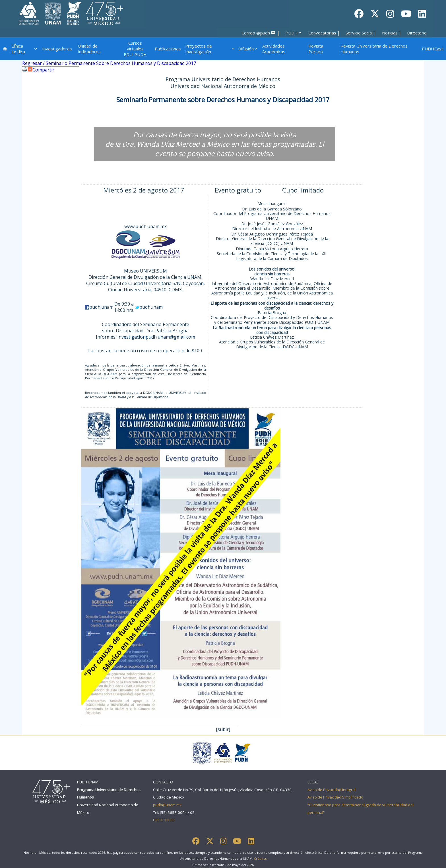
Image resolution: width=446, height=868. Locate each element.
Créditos (260, 859)
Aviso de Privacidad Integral (332, 790)
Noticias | (392, 33)
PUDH (294, 33)
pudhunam (151, 307)
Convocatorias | (324, 33)
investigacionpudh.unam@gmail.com (156, 337)
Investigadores (57, 49)
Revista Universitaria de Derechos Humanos (374, 49)
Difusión (248, 49)
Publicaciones (168, 49)
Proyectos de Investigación (210, 49)
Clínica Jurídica (25, 49)
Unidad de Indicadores (89, 49)
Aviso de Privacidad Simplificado (335, 797)
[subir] (223, 729)
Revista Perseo (316, 49)
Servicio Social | (361, 33)
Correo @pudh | (261, 33)
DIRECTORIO (164, 820)
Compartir (41, 70)
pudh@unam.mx (167, 805)
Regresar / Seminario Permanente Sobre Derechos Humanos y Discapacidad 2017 (109, 63)
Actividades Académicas (274, 49)
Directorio (417, 33)
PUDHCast (432, 49)
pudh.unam (101, 307)
